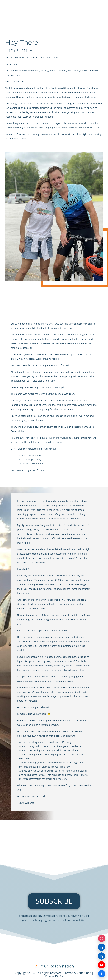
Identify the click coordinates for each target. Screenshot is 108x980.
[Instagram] (102, 938)
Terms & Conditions (78, 973)
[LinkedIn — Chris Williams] (102, 956)
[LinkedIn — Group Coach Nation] (102, 947)
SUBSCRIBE (54, 901)
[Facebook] (102, 974)
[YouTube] (102, 965)
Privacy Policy (54, 976)
